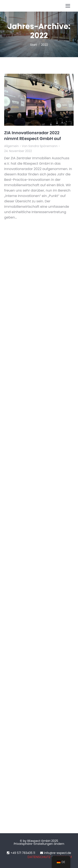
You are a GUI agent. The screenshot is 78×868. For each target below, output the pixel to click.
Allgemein (11, 146)
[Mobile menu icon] (68, 6)
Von (40, 146)
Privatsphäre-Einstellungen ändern (39, 844)
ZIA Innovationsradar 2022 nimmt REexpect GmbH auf (33, 136)
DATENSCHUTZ (39, 857)
